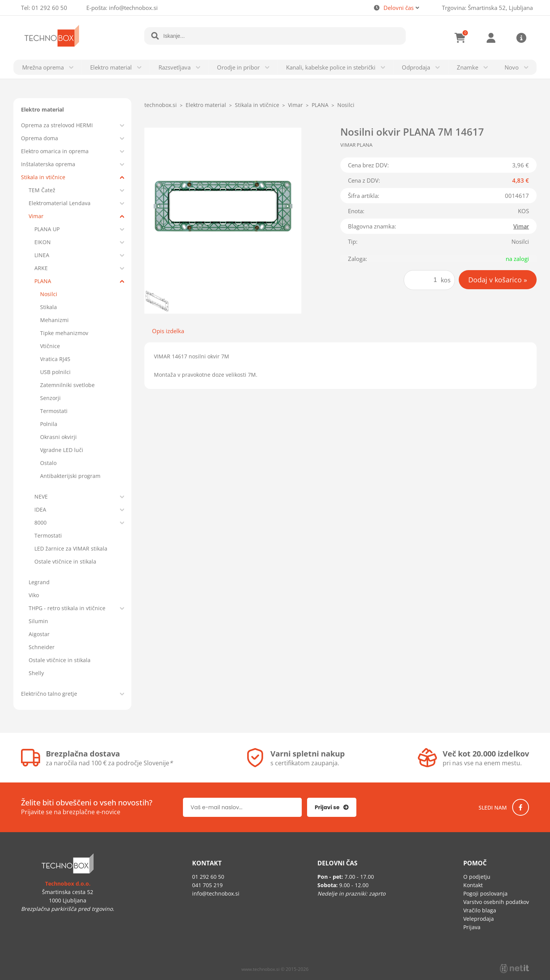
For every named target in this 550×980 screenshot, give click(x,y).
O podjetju (477, 877)
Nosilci (49, 294)
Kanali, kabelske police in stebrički (331, 67)
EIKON (43, 242)
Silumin (38, 621)
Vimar (36, 216)
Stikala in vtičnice (43, 177)
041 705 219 (207, 885)
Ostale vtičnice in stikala (65, 561)
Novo (512, 67)
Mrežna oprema (43, 67)
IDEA (40, 509)
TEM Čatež (42, 190)
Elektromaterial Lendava (60, 203)
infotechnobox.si (133, 8)
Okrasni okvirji (58, 437)
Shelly (36, 673)
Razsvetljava (175, 67)
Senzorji (50, 398)
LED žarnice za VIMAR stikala (71, 548)
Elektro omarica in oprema (55, 151)
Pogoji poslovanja (485, 893)
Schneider (42, 647)
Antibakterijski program (70, 476)
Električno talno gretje (49, 694)
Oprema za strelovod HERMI (57, 125)
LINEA (42, 255)
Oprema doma (40, 138)
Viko (34, 595)
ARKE (41, 268)
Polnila (49, 424)
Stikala (49, 307)
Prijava (491, 38)
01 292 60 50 (49, 8)
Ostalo (48, 463)
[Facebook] (521, 807)
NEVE (41, 496)
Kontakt (473, 885)
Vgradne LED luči (62, 450)
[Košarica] (460, 38)
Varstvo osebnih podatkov (496, 902)
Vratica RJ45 (55, 359)
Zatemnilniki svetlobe (67, 385)
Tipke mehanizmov (64, 333)
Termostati (54, 411)
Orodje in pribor (238, 67)
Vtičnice (50, 346)
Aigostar (39, 634)
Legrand (39, 582)
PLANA (43, 281)
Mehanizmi (54, 320)
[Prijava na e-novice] (332, 807)
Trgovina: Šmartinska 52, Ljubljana (487, 8)
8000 (40, 522)
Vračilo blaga (480, 910)
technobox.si (161, 105)
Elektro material (111, 67)
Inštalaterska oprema (48, 164)
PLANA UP (47, 229)
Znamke (467, 67)
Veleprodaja (479, 919)
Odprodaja (416, 67)
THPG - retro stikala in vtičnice (67, 608)
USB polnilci (55, 372)
